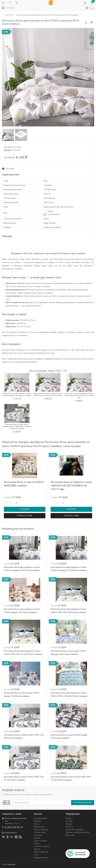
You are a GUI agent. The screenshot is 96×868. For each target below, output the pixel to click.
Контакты (69, 827)
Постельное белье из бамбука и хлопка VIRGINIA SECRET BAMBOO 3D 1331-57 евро (71, 486)
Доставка (69, 821)
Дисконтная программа (74, 830)
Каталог (8, 8)
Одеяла (37, 824)
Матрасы (37, 849)
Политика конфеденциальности (78, 832)
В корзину (25, 509)
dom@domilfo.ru (11, 833)
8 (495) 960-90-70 (14, 827)
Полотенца (38, 835)
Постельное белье (41, 818)
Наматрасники (39, 827)
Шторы (37, 844)
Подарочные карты (41, 858)
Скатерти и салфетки (42, 846)
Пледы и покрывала (41, 830)
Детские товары (40, 832)
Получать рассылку (83, 803)
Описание (7, 236)
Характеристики (11, 174)
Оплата (69, 818)
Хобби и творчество (41, 852)
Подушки (37, 821)
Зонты (36, 855)
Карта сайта (70, 835)
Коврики (37, 838)
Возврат (69, 824)
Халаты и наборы (40, 841)
